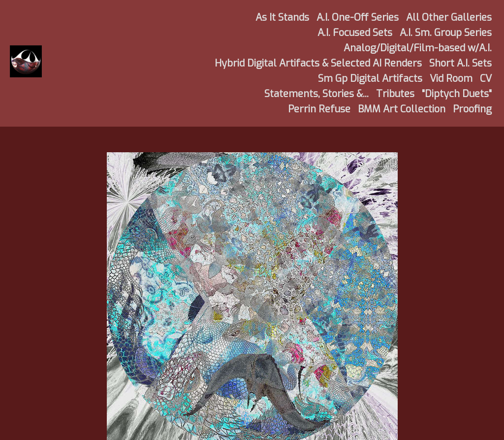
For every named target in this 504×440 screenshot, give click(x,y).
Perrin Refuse (319, 109)
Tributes (395, 94)
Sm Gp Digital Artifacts (370, 79)
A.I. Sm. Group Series (446, 33)
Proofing (472, 109)
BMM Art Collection (402, 109)
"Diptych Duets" (457, 94)
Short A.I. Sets (460, 63)
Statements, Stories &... (316, 94)
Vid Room (451, 79)
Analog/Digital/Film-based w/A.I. (418, 48)
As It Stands (282, 17)
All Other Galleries (449, 17)
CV (486, 79)
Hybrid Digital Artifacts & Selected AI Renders (318, 63)
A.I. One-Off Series (358, 17)
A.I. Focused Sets (355, 33)
